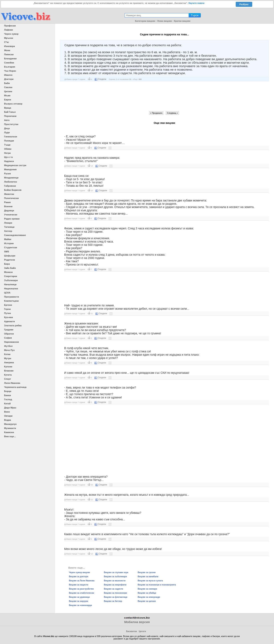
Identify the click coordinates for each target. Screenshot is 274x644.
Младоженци (11, 178)
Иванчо (8, 75)
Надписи (9, 161)
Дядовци (9, 210)
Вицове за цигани (147, 601)
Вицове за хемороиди (149, 597)
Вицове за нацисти (79, 585)
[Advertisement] (164, 96)
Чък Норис (10, 71)
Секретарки (11, 276)
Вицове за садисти (114, 589)
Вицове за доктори (79, 577)
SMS (7, 252)
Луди (7, 132)
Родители (10, 260)
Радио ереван (12, 219)
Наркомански (12, 342)
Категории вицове (145, 21)
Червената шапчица (15, 387)
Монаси (8, 272)
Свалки (8, 87)
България (10, 67)
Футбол (8, 346)
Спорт (8, 379)
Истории (9, 243)
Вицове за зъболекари (115, 577)
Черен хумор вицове (80, 572)
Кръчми (9, 317)
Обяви (8, 149)
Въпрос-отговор (13, 104)
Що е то (8, 157)
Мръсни (9, 38)
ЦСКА (7, 293)
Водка (8, 420)
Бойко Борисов (13, 190)
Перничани (10, 116)
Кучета (8, 375)
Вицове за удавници (79, 597)
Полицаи (9, 141)
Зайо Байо (10, 268)
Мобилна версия (137, 622)
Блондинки (10, 59)
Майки (8, 239)
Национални (11, 289)
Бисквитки (131, 631)
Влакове (9, 371)
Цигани (8, 91)
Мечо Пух (9, 350)
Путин (8, 313)
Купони (8, 367)
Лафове (9, 30)
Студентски (11, 247)
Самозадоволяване (15, 235)
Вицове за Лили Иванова (82, 581)
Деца (7, 128)
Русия (7, 174)
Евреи (8, 100)
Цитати (142, 631)
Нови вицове (165, 21)
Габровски (10, 186)
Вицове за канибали (148, 577)
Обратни (9, 334)
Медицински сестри (15, 165)
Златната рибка (13, 325)
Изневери (9, 46)
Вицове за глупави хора (116, 572)
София (8, 338)
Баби (7, 83)
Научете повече (196, 3)
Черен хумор (11, 34)
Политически (11, 198)
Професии (10, 26)
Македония (10, 169)
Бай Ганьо (10, 112)
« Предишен (156, 113)
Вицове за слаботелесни (82, 593)
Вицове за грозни (147, 572)
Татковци (9, 227)
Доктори (9, 79)
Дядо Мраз (10, 408)
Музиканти (10, 428)
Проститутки (11, 124)
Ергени (8, 305)
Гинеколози (11, 137)
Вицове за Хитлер (113, 601)
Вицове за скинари (147, 589)
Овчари (8, 416)
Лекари (8, 223)
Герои (7, 309)
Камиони (9, 432)
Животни (9, 194)
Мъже (7, 95)
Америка (9, 362)
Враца (8, 108)
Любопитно (11, 182)
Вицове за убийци (147, 593)
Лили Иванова (12, 383)
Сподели (100, 79)
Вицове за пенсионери (115, 593)
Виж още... (10, 436)
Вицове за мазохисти (115, 581)
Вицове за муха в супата (150, 581)
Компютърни (11, 301)
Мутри (8, 358)
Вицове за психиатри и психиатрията (157, 585)
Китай (7, 404)
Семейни (9, 63)
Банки (8, 395)
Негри (7, 153)
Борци (8, 391)
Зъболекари (11, 280)
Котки (7, 354)
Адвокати (9, 321)
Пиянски (9, 54)
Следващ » (172, 113)
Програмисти (12, 297)
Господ (8, 399)
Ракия (7, 202)
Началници (10, 284)
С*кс (7, 42)
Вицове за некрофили (115, 585)
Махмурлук (10, 424)
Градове (9, 330)
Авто (7, 120)
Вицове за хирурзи (78, 601)
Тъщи (7, 145)
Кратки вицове (182, 21)
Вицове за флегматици (116, 597)
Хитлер (8, 231)
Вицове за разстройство (81, 589)
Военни (8, 206)
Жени (7, 50)
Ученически (11, 215)
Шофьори (10, 256)
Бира (7, 264)
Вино (7, 412)
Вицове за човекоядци (80, 605)
